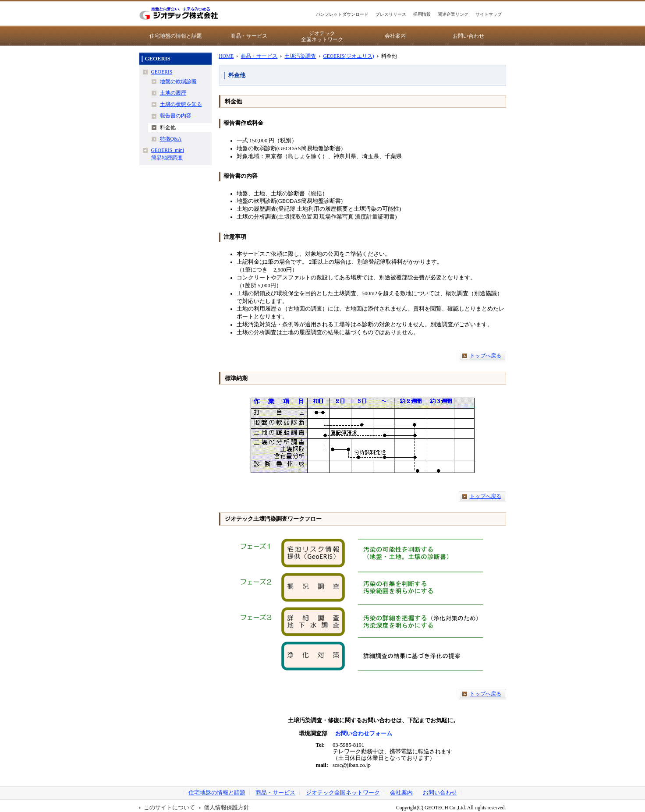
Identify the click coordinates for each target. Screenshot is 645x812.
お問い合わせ (468, 36)
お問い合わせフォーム (364, 734)
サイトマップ (489, 14)
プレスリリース (391, 14)
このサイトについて (169, 808)
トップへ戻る (486, 356)
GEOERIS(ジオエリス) (348, 56)
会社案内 (395, 36)
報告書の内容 (176, 116)
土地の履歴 (173, 93)
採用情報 (422, 14)
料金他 (168, 127)
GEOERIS (162, 72)
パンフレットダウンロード (342, 14)
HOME (227, 56)
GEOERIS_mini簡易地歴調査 (168, 154)
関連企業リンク (453, 14)
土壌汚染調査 (300, 56)
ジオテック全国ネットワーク (322, 36)
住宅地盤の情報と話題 (176, 36)
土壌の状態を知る (181, 104)
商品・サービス (249, 36)
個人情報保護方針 (227, 808)
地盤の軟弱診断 (178, 81)
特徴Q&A (171, 139)
